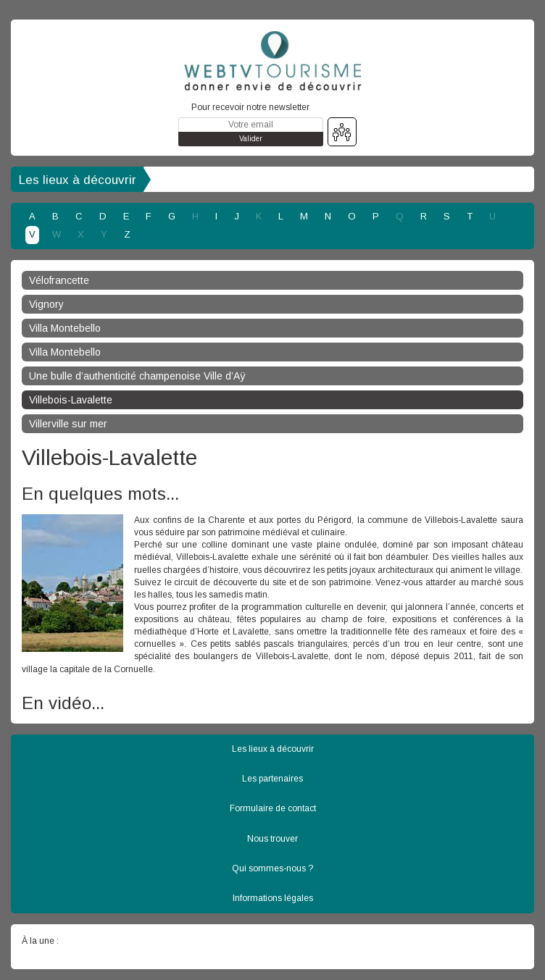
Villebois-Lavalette (71, 400)
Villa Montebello (65, 328)
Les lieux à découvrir (78, 180)
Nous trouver (272, 839)
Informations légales (273, 898)
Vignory (46, 304)
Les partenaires (272, 779)
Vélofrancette (59, 280)
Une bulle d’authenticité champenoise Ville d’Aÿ (137, 376)
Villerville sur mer (68, 424)
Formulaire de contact (273, 808)
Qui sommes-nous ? (272, 868)
